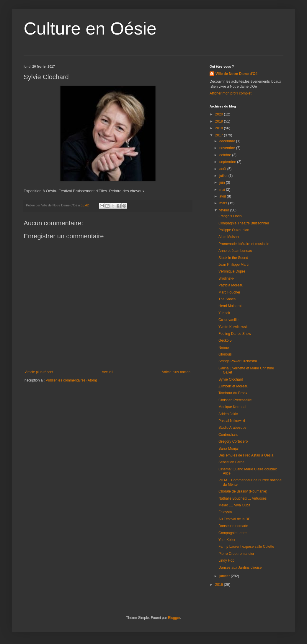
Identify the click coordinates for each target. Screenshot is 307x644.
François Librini (230, 216)
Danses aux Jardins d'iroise (240, 568)
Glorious (225, 354)
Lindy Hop (226, 560)
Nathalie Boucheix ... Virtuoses (243, 498)
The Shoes (227, 299)
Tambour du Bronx (233, 393)
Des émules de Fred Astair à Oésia (246, 455)
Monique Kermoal (232, 407)
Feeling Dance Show (235, 334)
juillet (224, 176)
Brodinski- (226, 278)
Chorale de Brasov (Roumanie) (243, 491)
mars (224, 203)
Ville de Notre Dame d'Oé (236, 74)
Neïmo (224, 348)
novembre (228, 148)
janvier (225, 576)
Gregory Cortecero (233, 441)
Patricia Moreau (231, 285)
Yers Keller (227, 540)
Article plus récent (39, 372)
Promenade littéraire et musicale (244, 244)
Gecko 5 (225, 340)
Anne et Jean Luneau (235, 251)
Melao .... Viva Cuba (234, 505)
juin (223, 182)
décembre (228, 141)
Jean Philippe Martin (235, 265)
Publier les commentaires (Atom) (71, 380)
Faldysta (225, 512)
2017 (220, 135)
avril (223, 196)
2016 (220, 585)
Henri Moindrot (230, 306)
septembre (228, 162)
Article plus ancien (176, 372)
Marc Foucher (229, 292)
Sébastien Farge (231, 462)
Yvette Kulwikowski (233, 327)
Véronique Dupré (232, 271)
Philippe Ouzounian (234, 230)
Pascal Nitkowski (232, 421)
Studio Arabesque (232, 428)
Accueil (108, 372)
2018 (220, 128)
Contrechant (228, 435)
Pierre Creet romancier (236, 554)
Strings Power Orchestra (238, 361)
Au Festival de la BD (235, 519)
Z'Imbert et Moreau (233, 386)
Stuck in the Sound (233, 258)
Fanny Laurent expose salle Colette (246, 547)
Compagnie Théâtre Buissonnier (244, 223)
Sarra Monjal (228, 449)
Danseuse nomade (233, 526)
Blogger (174, 618)
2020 (220, 114)
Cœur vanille (228, 320)
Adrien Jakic (228, 414)
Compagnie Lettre (232, 533)
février (225, 210)
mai (223, 190)
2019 (220, 121)
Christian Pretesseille (235, 400)
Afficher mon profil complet (231, 93)
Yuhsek (224, 313)
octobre (226, 155)
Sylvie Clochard (231, 379)
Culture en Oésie (90, 28)
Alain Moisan (229, 237)
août (223, 169)
